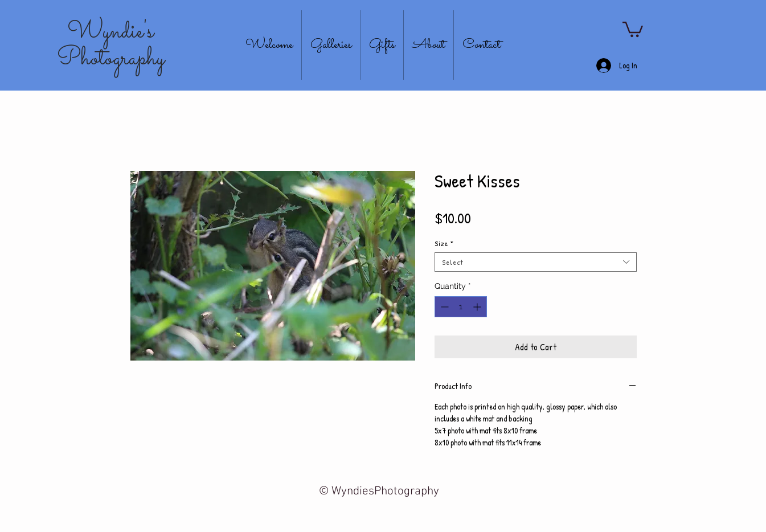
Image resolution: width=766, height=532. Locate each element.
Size (444, 243)
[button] (633, 28)
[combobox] (536, 262)
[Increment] (478, 307)
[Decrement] (443, 307)
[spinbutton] (461, 307)
